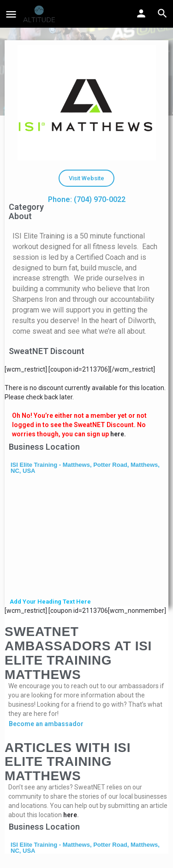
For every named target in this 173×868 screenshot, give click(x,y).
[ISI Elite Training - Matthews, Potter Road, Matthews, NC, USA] (86, 537)
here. (118, 434)
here (70, 815)
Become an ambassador (46, 724)
